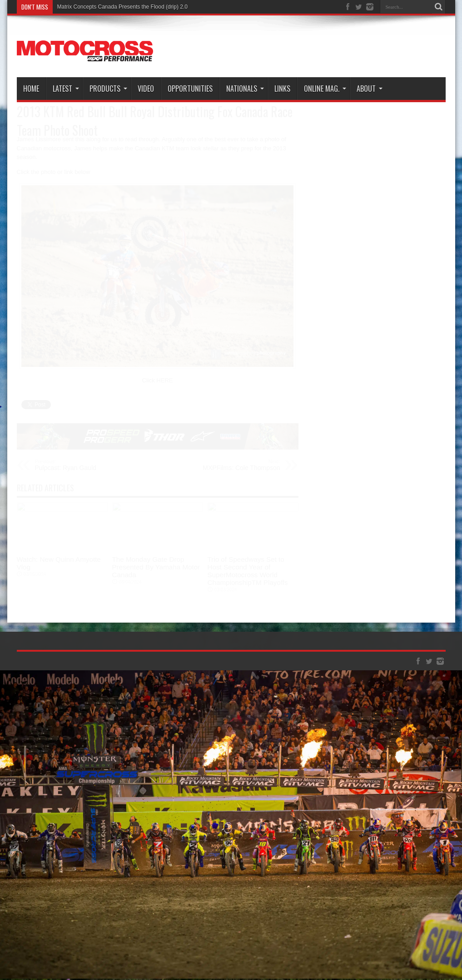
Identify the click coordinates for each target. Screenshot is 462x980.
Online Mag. (325, 89)
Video (146, 89)
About (370, 89)
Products (108, 89)
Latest (66, 89)
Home (31, 89)
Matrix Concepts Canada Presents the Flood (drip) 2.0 (122, 7)
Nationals (245, 89)
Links (282, 89)
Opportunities (190, 89)
